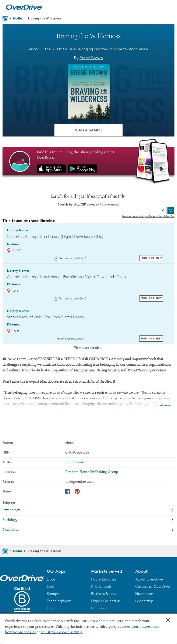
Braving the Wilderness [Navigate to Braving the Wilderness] (44, 18)
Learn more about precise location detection (148, 216)
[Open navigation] (169, 7)
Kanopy (53, 594)
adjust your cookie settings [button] (62, 632)
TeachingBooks (59, 601)
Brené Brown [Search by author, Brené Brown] (91, 58)
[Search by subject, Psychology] (88, 511)
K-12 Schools (101, 587)
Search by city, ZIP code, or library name (89, 204)
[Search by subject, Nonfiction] (88, 530)
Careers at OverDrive (153, 587)
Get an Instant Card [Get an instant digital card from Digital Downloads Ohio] (70, 258)
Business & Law (104, 594)
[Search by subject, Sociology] (88, 520)
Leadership (144, 601)
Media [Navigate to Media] (18, 18)
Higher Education (106, 601)
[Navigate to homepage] (5, 19)
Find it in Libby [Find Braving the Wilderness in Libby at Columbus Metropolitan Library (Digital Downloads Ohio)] (151, 258)
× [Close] (168, 620)
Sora (51, 587)
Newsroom (144, 594)
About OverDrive (149, 579)
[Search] (171, 211)
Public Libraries (104, 579)
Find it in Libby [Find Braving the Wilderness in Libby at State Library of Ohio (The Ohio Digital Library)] (151, 338)
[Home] (24, 7)
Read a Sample (88, 130)
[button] (66, 571)
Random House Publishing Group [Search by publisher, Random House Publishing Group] (92, 472)
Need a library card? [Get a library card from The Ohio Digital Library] (70, 339)
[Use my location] (163, 211)
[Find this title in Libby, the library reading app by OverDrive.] (88, 161)
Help (51, 608)
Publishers (99, 608)
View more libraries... (89, 348)
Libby (51, 579)
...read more (163, 406)
